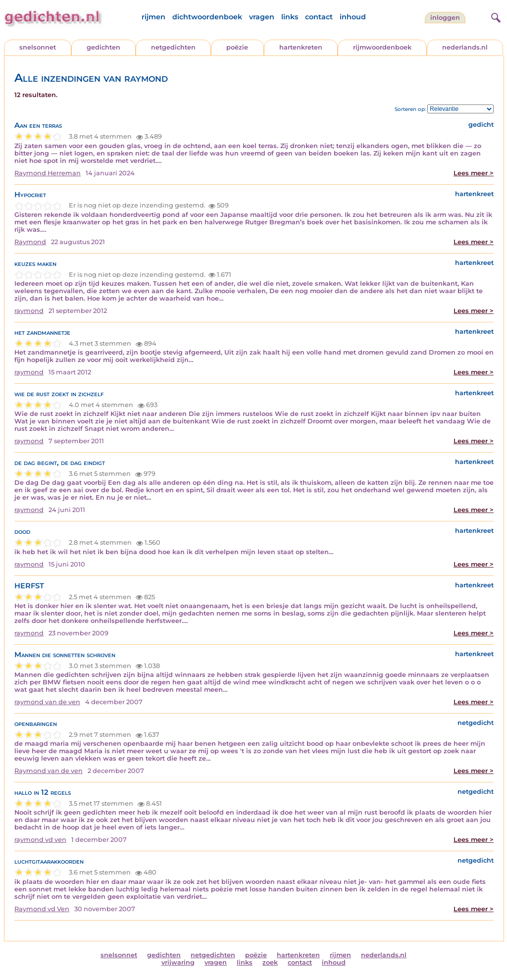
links (290, 17)
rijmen (153, 17)
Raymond (30, 242)
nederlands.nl (465, 47)
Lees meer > (474, 173)
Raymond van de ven (49, 771)
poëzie (237, 47)
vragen (262, 17)
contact (319, 17)
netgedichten (173, 47)
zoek (270, 962)
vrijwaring (178, 962)
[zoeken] (495, 16)
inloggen (445, 18)
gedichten (103, 47)
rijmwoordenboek (382, 47)
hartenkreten (301, 47)
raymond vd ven (40, 840)
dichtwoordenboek (207, 17)
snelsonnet (38, 47)
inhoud (353, 17)
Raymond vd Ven (42, 909)
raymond (29, 311)
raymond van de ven (47, 702)
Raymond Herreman (48, 173)
